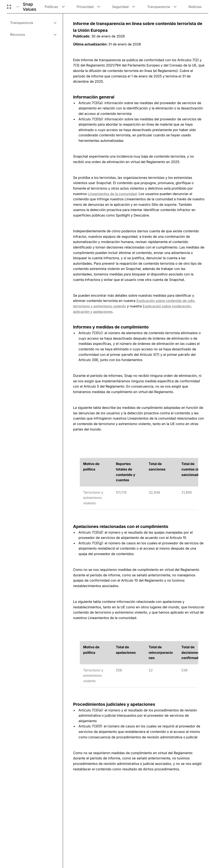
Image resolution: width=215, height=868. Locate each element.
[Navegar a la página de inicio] (18, 7)
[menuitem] (33, 23)
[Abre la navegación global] (9, 7)
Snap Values (29, 7)
